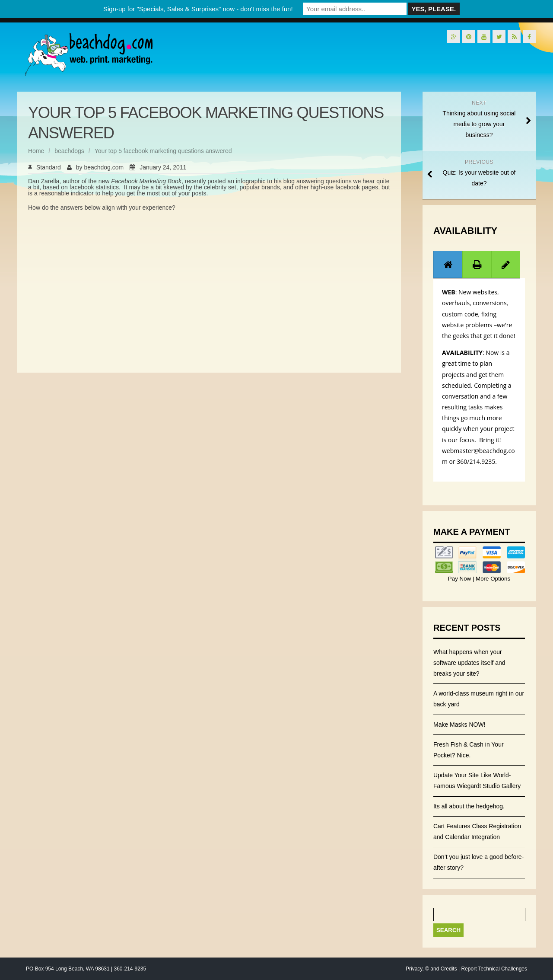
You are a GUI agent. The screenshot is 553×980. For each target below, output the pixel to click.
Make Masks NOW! (459, 725)
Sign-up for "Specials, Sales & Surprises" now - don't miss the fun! (198, 9)
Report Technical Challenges (494, 969)
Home (36, 151)
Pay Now (460, 579)
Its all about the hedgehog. (469, 806)
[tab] (448, 264)
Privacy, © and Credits (431, 969)
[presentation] (448, 265)
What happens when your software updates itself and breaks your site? (469, 663)
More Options (492, 579)
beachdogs (69, 151)
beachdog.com (104, 167)
